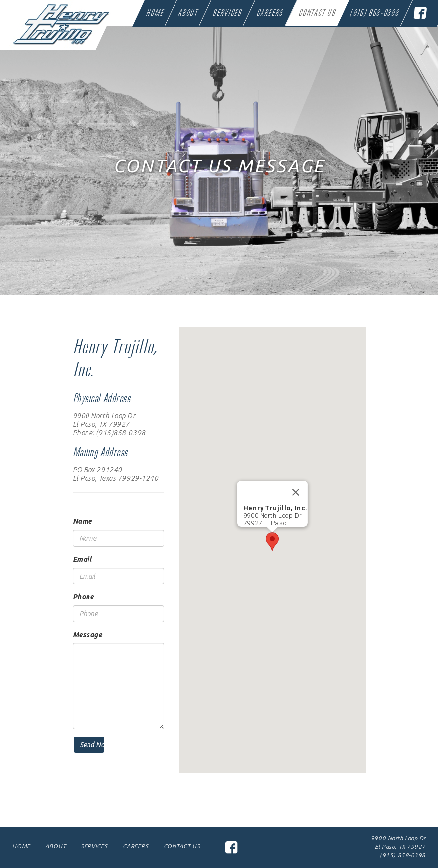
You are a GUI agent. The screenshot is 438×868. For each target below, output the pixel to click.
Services (227, 14)
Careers (270, 14)
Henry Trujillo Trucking (50, 22)
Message (88, 635)
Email (82, 559)
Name (82, 521)
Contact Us (317, 14)
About (188, 14)
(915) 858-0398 (375, 14)
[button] (272, 541)
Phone (83, 597)
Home (154, 14)
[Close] (296, 492)
